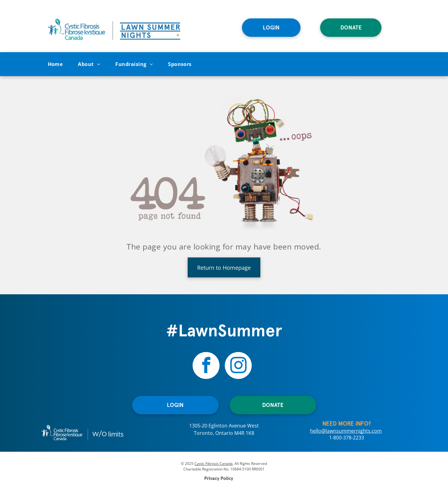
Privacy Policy (219, 478)
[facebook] (206, 366)
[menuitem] (55, 64)
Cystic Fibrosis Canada (214, 464)
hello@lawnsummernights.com (346, 431)
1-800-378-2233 (347, 438)
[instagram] (238, 366)
